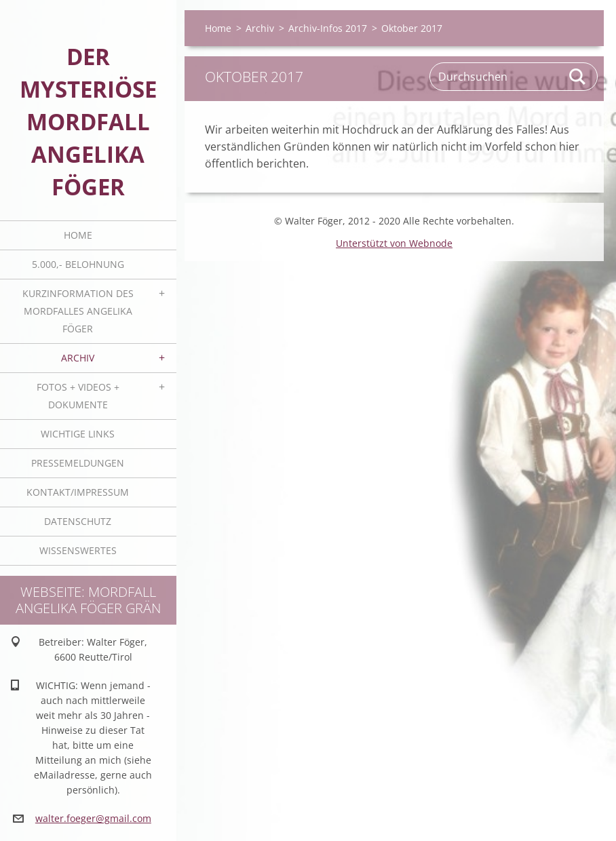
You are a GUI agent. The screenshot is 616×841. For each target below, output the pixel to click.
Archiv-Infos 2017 (328, 28)
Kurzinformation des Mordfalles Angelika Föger (78, 311)
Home (78, 235)
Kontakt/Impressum (78, 492)
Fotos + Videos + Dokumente (78, 396)
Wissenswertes (78, 550)
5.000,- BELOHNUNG (78, 264)
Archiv (78, 358)
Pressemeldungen (78, 463)
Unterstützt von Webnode (394, 243)
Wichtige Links (78, 434)
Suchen (578, 77)
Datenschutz (78, 521)
